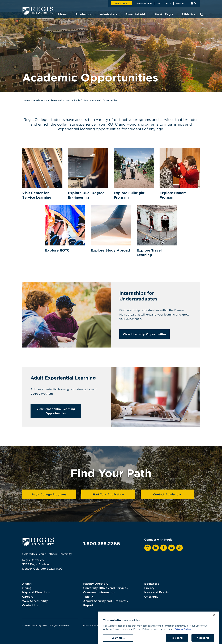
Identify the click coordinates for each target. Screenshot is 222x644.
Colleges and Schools (59, 100)
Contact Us (30, 605)
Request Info (144, 3)
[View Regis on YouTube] (172, 548)
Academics (39, 100)
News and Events (157, 592)
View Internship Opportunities (144, 334)
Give (169, 3)
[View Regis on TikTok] (180, 548)
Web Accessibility (35, 601)
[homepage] (38, 11)
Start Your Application (108, 494)
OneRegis (151, 597)
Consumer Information (99, 592)
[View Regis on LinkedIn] (156, 548)
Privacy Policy (91, 625)
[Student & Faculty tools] (194, 3)
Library (149, 588)
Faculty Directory (96, 584)
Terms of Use (108, 625)
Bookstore (152, 584)
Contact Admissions (167, 494)
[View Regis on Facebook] (164, 548)
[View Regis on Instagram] (148, 548)
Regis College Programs (49, 494)
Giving (27, 588)
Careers (28, 597)
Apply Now (122, 3)
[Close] (214, 630)
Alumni (180, 3)
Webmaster (123, 625)
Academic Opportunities (104, 100)
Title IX (88, 597)
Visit (159, 3)
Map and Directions (36, 592)
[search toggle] (202, 14)
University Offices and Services (105, 588)
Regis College (81, 100)
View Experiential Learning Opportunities (56, 411)
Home (27, 100)
